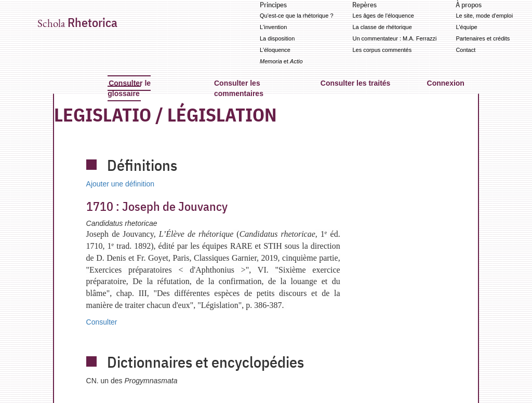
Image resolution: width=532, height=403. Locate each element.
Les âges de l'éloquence (383, 16)
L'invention (273, 27)
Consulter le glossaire (129, 88)
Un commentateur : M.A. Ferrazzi (394, 38)
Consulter (102, 322)
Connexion (446, 83)
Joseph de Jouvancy (157, 206)
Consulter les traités (356, 83)
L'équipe (466, 27)
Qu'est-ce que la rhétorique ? (297, 16)
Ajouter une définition (121, 184)
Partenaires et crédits (483, 38)
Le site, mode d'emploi (484, 16)
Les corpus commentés (382, 50)
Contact (465, 50)
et (281, 61)
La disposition (277, 38)
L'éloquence (275, 50)
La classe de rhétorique (382, 27)
